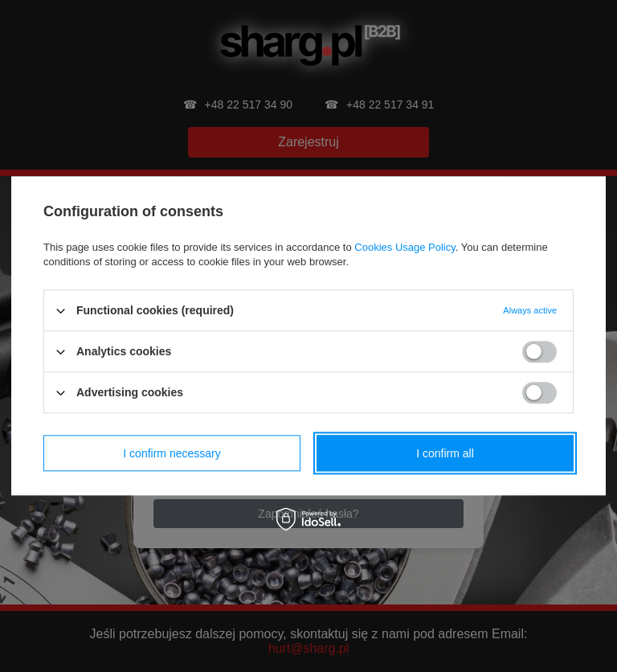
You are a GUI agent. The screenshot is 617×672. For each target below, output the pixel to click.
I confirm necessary (172, 453)
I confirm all (445, 453)
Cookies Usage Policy (405, 247)
